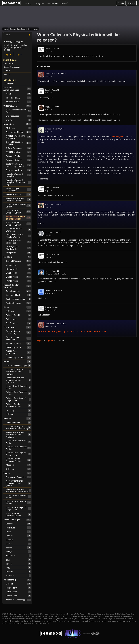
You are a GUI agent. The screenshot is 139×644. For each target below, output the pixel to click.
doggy (47, 107)
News (18, 94)
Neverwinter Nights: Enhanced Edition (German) (18, 372)
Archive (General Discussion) (18, 332)
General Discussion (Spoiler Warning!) (18, 236)
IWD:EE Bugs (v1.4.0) (18, 357)
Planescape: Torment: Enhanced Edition (18, 199)
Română (18, 572)
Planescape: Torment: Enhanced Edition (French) (18, 490)
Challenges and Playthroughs (18, 248)
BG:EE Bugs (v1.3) (18, 347)
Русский (18, 536)
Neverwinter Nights (18, 132)
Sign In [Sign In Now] (8, 54)
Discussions (53, 3)
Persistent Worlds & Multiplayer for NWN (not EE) (18, 182)
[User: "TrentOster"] (41, 206)
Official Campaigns (18, 148)
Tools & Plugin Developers (18, 189)
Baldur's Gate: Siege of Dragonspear (18, 218)
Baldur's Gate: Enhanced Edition (18, 212)
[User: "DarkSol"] (41, 50)
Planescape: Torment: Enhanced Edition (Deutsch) (18, 380)
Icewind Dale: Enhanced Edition (18, 206)
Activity (28, 3)
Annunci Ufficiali (18, 422)
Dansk (18, 544)
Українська (18, 556)
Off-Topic (18, 311)
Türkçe (18, 552)
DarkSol (48, 48)
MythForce (18, 128)
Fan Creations (18, 323)
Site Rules (18, 120)
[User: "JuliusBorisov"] (41, 75)
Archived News (18, 102)
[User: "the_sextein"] (41, 233)
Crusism (48, 307)
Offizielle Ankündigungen (18, 365)
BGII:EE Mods (18, 277)
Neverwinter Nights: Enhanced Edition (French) (18, 483)
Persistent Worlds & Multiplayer (18, 175)
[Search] (29, 35)
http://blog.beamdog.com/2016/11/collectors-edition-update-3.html (77, 331)
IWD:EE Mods (18, 281)
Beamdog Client (18, 295)
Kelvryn (48, 271)
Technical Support (18, 194)
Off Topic (18, 414)
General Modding (18, 261)
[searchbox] (17, 35)
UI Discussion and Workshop (18, 230)
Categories (39, 3)
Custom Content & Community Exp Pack (18, 165)
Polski (18, 532)
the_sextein (49, 232)
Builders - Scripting (18, 160)
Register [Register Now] (19, 54)
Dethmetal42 (50, 291)
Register (131, 3)
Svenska (18, 540)
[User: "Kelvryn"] (41, 272)
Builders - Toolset (18, 156)
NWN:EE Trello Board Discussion (18, 137)
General (18, 584)
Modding (18, 410)
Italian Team (18, 592)
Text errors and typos (18, 299)
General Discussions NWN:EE (18, 143)
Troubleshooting (18, 291)
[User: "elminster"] (41, 130)
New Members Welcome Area (18, 111)
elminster (49, 129)
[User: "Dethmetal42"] (41, 292)
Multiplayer (18, 253)
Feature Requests (18, 303)
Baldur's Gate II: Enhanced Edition (18, 224)
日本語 (18, 564)
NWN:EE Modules (18, 152)
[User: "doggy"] (41, 108)
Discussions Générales (18, 477)
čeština (18, 548)
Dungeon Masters (18, 170)
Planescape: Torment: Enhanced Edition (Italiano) (18, 435)
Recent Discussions (12, 67)
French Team (18, 596)
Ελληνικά (18, 576)
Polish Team (18, 588)
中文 (18, 568)
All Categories (9, 84)
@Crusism (43, 331)
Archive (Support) (18, 343)
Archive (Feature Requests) (18, 338)
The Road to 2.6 (18, 98)
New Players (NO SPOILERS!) (18, 242)
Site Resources (18, 116)
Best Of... (65, 3)
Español (18, 524)
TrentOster (49, 204)
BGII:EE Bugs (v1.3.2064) (18, 352)
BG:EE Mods (18, 273)
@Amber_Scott (118, 137)
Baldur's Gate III (18, 315)
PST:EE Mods (18, 269)
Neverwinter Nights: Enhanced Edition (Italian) (18, 427)
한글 (18, 560)
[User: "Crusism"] (41, 308)
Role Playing (18, 319)
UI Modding (18, 265)
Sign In (121, 3)
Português (18, 528)
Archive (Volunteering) (18, 600)
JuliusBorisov (50, 73)
